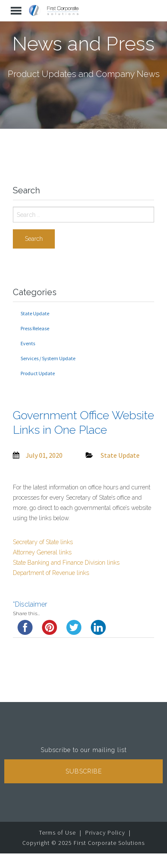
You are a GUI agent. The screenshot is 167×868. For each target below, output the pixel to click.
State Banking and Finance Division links (66, 563)
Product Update (38, 373)
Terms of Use (57, 832)
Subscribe (84, 771)
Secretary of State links (43, 542)
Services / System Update (48, 358)
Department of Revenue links (51, 573)
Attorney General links (42, 552)
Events (28, 343)
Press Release (35, 328)
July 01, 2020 (44, 455)
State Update (35, 313)
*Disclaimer (30, 604)
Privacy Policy (105, 832)
